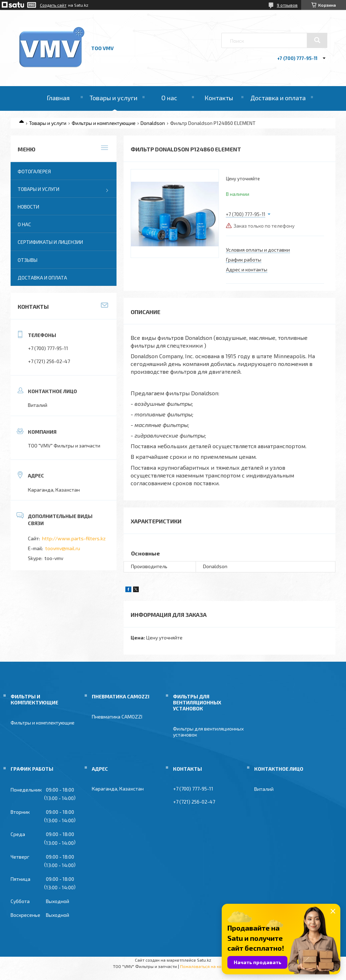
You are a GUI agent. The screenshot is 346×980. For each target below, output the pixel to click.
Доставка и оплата (278, 98)
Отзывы (28, 260)
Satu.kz (204, 960)
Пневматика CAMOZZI (117, 717)
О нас (169, 98)
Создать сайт (53, 5)
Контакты (219, 98)
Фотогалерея (34, 171)
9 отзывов (287, 5)
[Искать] (317, 40)
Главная (58, 98)
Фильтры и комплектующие (104, 123)
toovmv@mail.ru (63, 548)
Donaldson (153, 123)
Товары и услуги (114, 98)
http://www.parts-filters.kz (74, 538)
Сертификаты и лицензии (50, 242)
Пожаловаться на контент (207, 966)
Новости (28, 207)
